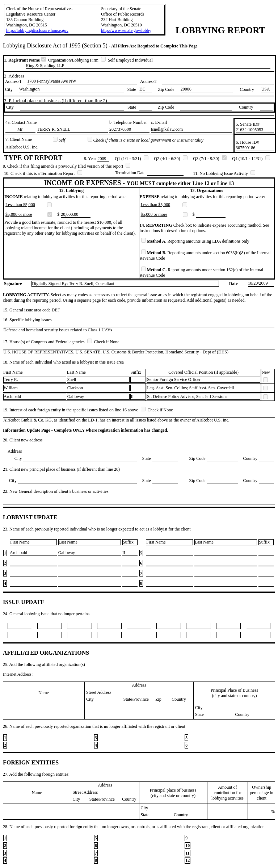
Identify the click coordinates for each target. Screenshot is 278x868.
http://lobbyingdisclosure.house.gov (37, 30)
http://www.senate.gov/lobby (126, 30)
